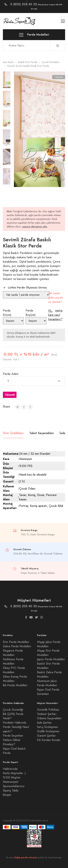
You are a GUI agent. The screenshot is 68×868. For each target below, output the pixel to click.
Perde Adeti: (11, 374)
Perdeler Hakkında (15, 723)
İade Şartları (45, 723)
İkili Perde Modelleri (15, 685)
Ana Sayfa (8, 62)
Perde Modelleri (34, 35)
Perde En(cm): (8, 313)
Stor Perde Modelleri (16, 642)
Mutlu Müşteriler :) (14, 773)
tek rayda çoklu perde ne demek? (56, 298)
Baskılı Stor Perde (28, 62)
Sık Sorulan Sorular (49, 740)
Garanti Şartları (47, 736)
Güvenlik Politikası (48, 710)
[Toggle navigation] (63, 21)
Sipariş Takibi (11, 791)
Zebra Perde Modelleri (17, 646)
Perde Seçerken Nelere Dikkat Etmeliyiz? (13, 740)
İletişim (7, 795)
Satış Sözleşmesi (47, 727)
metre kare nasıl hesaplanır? (55, 315)
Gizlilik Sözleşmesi (48, 731)
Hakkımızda (10, 769)
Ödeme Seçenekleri (49, 718)
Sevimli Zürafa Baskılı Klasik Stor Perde (28, 66)
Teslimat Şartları (47, 714)
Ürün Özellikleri (13, 433)
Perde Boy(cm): (31, 313)
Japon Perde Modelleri (51, 659)
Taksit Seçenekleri (42, 433)
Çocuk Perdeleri (51, 62)
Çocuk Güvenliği (13, 710)
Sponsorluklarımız (14, 786)
